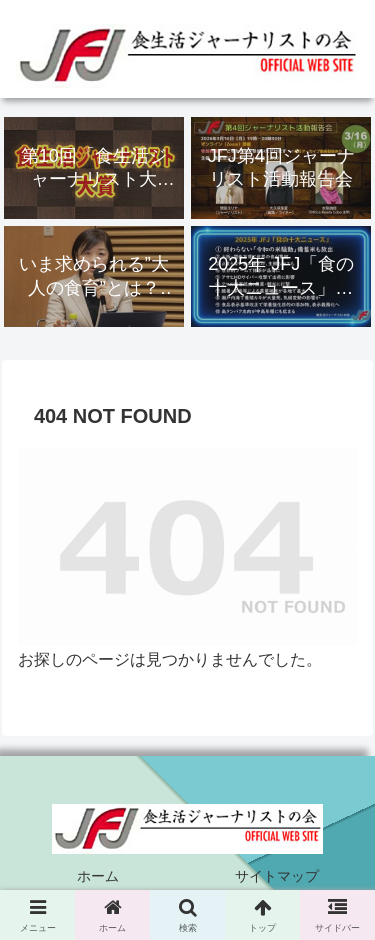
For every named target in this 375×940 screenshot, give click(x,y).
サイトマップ (277, 876)
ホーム (98, 876)
